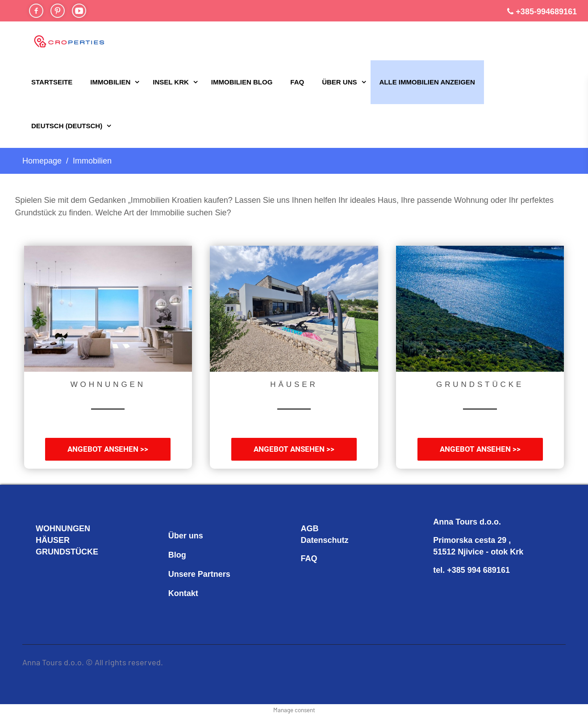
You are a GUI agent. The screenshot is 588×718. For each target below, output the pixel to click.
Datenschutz (325, 540)
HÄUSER (53, 540)
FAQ (297, 82)
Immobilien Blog (242, 82)
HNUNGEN (70, 529)
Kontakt (183, 593)
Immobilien (110, 82)
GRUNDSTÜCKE (67, 552)
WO (43, 529)
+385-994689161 (546, 12)
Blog (177, 555)
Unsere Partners (199, 574)
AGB (310, 529)
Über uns (339, 82)
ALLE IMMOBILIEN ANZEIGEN (427, 82)
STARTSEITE (52, 82)
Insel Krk (171, 82)
